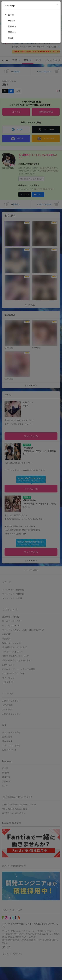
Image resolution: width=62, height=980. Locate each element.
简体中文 (12, 26)
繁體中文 (12, 32)
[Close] (58, 5)
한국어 (11, 38)
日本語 (11, 15)
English (11, 21)
